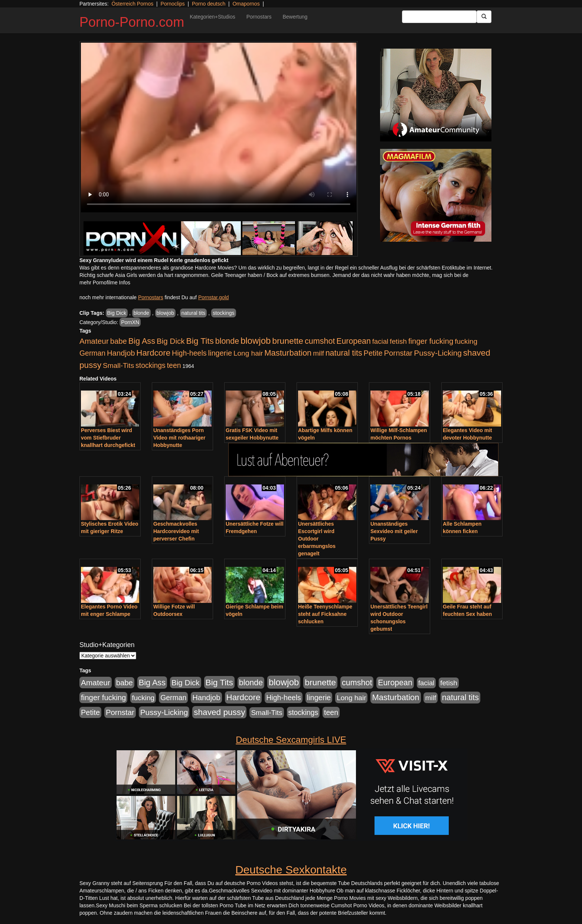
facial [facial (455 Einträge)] (380, 341)
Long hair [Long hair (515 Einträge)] (248, 353)
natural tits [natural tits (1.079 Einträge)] (344, 353)
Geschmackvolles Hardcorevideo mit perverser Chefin (176, 531)
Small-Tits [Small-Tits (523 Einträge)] (118, 365)
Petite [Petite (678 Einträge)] (373, 353)
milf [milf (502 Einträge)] (318, 353)
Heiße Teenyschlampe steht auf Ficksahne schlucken (325, 614)
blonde (141, 313)
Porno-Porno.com (132, 22)
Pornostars (259, 17)
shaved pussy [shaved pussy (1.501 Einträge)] (219, 712)
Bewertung (295, 17)
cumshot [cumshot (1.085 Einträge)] (320, 341)
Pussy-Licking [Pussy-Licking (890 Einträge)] (438, 353)
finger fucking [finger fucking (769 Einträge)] (431, 341)
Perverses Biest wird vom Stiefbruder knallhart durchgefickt (108, 438)
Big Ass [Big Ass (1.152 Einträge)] (142, 341)
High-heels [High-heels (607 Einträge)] (189, 353)
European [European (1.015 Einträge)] (354, 341)
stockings (223, 313)
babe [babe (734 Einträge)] (119, 341)
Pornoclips (172, 4)
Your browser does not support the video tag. (219, 128)
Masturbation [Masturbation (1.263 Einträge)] (288, 353)
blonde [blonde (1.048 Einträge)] (227, 341)
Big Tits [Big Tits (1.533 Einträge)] (200, 341)
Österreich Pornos (132, 4)
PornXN (130, 322)
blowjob (165, 313)
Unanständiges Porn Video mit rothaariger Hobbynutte (179, 438)
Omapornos (246, 4)
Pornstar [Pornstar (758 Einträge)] (398, 353)
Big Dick (117, 313)
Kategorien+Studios (212, 17)
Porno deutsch (209, 4)
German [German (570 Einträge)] (92, 353)
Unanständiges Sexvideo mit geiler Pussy (394, 531)
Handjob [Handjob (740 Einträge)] (121, 353)
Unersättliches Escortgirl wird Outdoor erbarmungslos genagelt (317, 539)
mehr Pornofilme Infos (105, 283)
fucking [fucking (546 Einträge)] (466, 341)
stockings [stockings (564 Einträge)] (151, 365)
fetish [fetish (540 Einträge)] (398, 341)
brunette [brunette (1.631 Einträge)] (288, 341)
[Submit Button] (484, 17)
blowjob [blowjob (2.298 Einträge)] (256, 341)
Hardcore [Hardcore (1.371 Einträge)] (153, 353)
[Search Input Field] (439, 17)
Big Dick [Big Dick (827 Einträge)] (171, 341)
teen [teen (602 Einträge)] (174, 365)
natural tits (194, 313)
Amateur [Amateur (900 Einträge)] (94, 341)
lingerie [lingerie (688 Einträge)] (220, 353)
